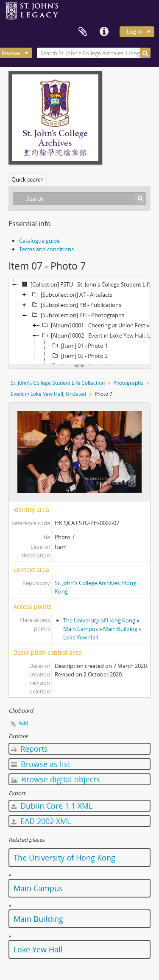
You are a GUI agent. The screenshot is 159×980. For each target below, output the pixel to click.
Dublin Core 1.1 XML (52, 806)
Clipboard (83, 32)
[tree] (79, 322)
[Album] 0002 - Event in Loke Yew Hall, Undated (99, 335)
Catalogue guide (39, 241)
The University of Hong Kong (99, 620)
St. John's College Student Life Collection (58, 383)
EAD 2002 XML (41, 821)
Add (23, 723)
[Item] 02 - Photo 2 (79, 356)
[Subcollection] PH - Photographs (77, 315)
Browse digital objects (56, 779)
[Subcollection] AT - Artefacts (71, 295)
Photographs (128, 383)
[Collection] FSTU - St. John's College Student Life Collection (88, 284)
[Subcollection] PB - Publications (75, 305)
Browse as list (41, 764)
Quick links (104, 32)
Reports (29, 749)
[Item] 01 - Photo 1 (79, 346)
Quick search (28, 179)
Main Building (120, 629)
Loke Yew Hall (81, 637)
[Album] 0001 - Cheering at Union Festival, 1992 (99, 325)
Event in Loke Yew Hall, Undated (48, 394)
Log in (134, 31)
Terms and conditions (46, 249)
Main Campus (81, 629)
